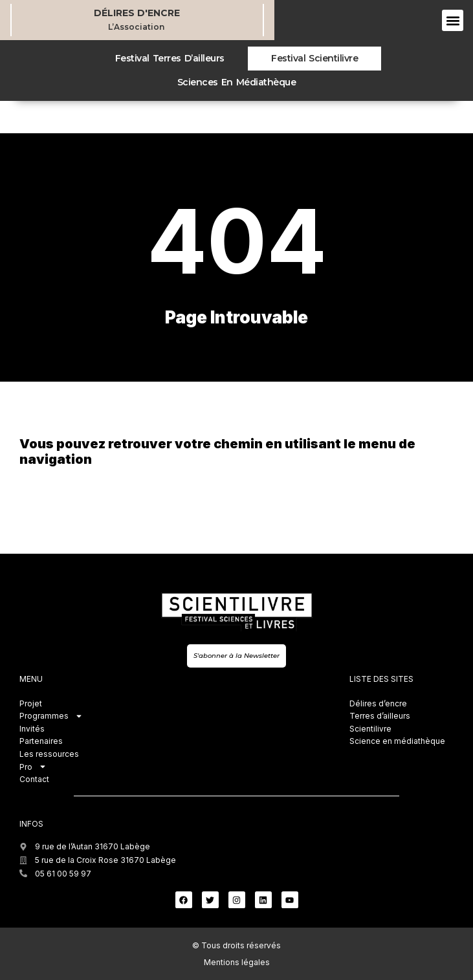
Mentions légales (237, 962)
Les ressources (49, 754)
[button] (453, 20)
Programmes (51, 716)
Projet (31, 703)
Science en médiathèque (397, 741)
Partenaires (41, 741)
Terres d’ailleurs (380, 716)
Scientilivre (370, 729)
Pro (33, 767)
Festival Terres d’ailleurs (170, 58)
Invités (32, 729)
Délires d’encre (378, 703)
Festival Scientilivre (314, 58)
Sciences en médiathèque (236, 82)
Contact (34, 779)
